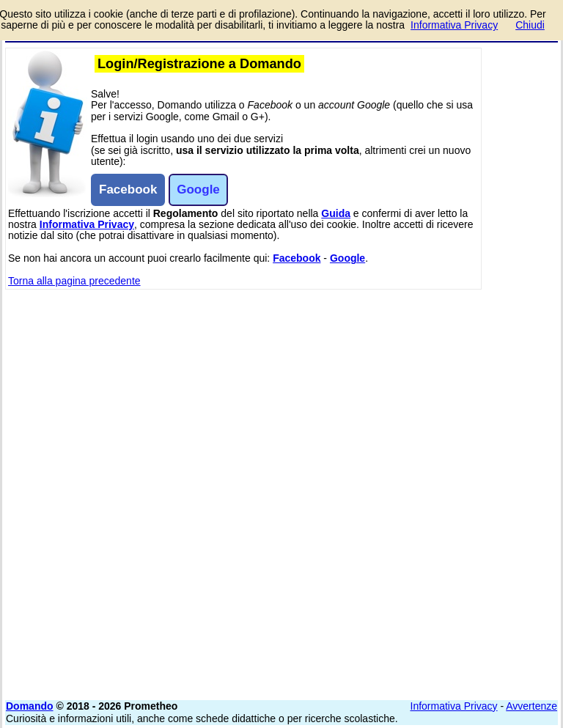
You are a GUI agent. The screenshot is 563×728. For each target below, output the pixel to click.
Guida (336, 213)
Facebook (297, 258)
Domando (30, 706)
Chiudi (530, 25)
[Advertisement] (448, 381)
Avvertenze (531, 706)
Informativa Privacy (87, 224)
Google (347, 258)
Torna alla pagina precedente (74, 281)
